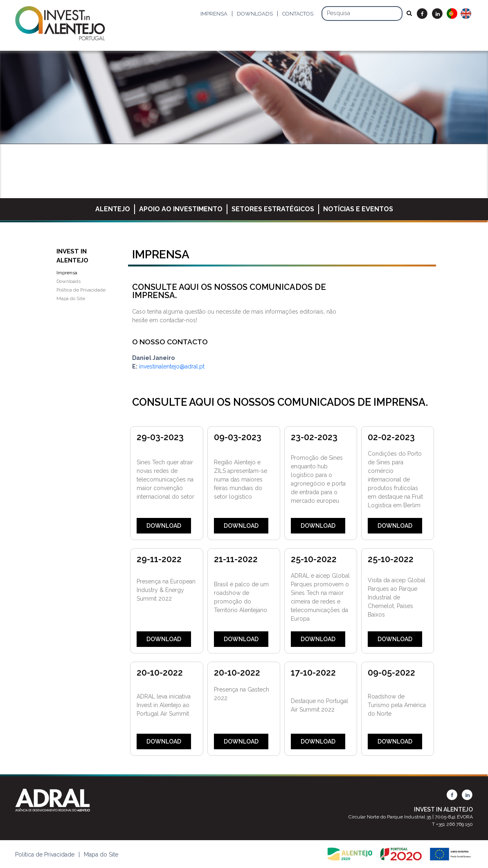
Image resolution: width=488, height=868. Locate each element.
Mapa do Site (71, 298)
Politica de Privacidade (45, 854)
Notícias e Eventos (358, 209)
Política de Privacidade (81, 290)
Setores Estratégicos (273, 209)
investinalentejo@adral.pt (172, 366)
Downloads (255, 14)
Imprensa (214, 14)
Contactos (298, 14)
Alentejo (113, 209)
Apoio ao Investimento (181, 209)
